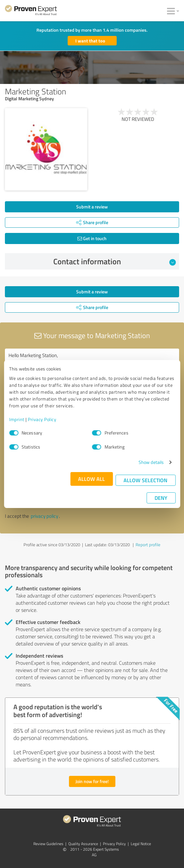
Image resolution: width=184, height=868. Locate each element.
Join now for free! (92, 781)
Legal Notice (141, 844)
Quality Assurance (83, 844)
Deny (161, 498)
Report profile (148, 545)
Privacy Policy (42, 419)
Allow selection (145, 480)
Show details (151, 462)
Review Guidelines (48, 844)
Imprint (17, 419)
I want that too (90, 41)
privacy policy (44, 516)
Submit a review (92, 207)
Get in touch (92, 238)
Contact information (115, 261)
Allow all (92, 479)
